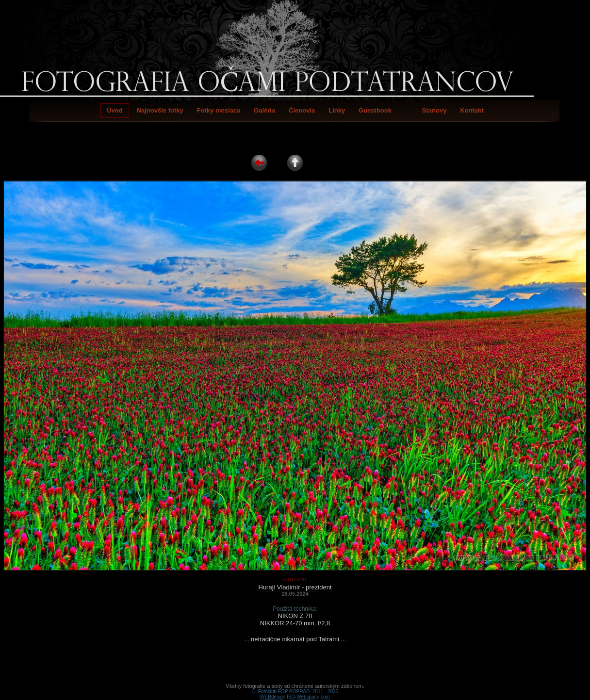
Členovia (302, 110)
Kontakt (472, 110)
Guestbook (375, 110)
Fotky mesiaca (219, 110)
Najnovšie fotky (160, 110)
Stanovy (434, 110)
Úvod (115, 110)
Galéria (264, 110)
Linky (337, 110)
